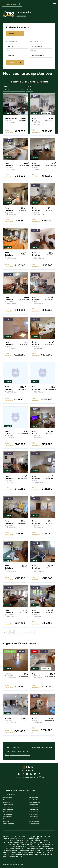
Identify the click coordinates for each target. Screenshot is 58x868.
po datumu (9, 89)
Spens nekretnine (8, 809)
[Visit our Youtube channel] (27, 774)
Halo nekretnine (34, 805)
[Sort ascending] (27, 89)
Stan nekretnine (7, 812)
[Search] (20, 4)
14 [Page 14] (22, 632)
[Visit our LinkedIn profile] (35, 774)
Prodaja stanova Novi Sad (14, 747)
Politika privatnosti (21, 777)
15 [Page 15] (26, 632)
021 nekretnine (7, 800)
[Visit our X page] (31, 774)
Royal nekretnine (8, 802)
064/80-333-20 (21, 16)
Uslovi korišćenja (37, 777)
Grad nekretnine (8, 798)
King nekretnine (7, 817)
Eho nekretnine (34, 807)
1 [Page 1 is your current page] (8, 632)
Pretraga (15, 63)
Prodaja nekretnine (8, 824)
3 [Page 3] (16, 632)
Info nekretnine (34, 800)
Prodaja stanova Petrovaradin (43, 747)
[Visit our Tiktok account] (39, 774)
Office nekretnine (8, 805)
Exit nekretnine (34, 812)
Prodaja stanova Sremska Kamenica (17, 755)
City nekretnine (34, 798)
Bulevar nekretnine (35, 802)
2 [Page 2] (12, 632)
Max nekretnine (34, 814)
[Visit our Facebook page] (19, 774)
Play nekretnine (7, 814)
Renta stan (6, 821)
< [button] (5, 632)
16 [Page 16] (30, 632)
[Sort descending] (31, 89)
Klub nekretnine (7, 807)
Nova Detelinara (38, 56)
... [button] (19, 632)
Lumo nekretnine (34, 824)
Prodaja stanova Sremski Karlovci (17, 751)
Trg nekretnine (33, 817)
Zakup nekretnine (34, 821)
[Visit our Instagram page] (23, 774)
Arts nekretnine (7, 819)
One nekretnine (34, 819)
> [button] (33, 632)
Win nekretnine (34, 809)
